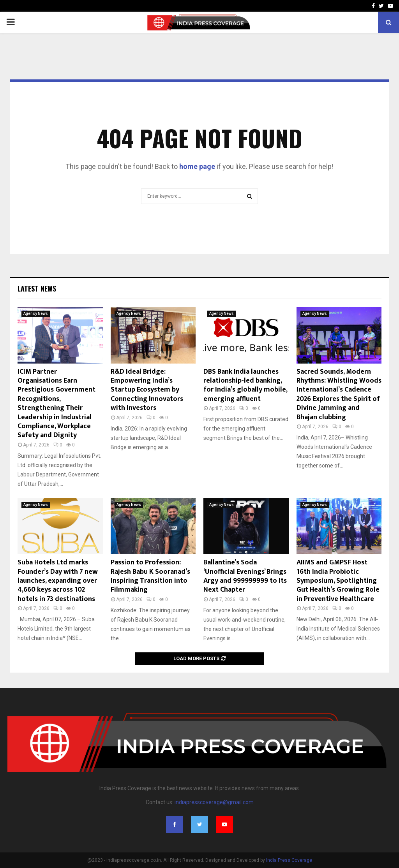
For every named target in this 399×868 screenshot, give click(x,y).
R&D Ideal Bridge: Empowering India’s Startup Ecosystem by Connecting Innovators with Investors (147, 390)
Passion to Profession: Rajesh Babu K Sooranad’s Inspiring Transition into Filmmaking (150, 576)
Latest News (37, 288)
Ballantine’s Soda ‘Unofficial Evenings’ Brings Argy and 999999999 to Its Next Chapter (245, 576)
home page (197, 166)
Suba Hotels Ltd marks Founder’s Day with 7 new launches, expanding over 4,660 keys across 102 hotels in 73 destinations (58, 581)
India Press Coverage (289, 860)
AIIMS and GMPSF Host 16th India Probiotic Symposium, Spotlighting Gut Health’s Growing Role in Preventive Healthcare (338, 581)
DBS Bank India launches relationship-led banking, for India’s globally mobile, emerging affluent (245, 385)
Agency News (36, 314)
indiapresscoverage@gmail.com (214, 802)
